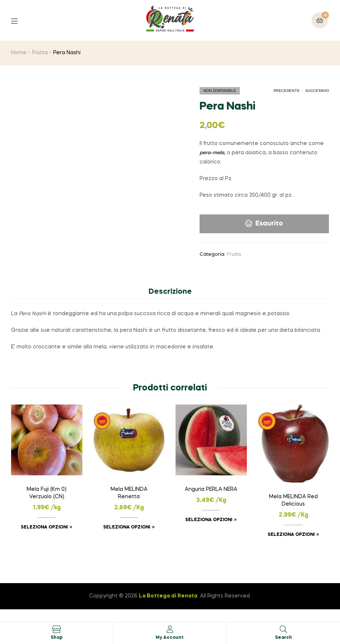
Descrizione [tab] (170, 292)
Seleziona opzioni (44, 527)
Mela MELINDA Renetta (129, 493)
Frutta (40, 53)
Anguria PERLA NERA (211, 489)
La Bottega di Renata (168, 596)
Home (19, 53)
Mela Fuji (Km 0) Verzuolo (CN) (47, 493)
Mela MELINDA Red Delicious (293, 500)
